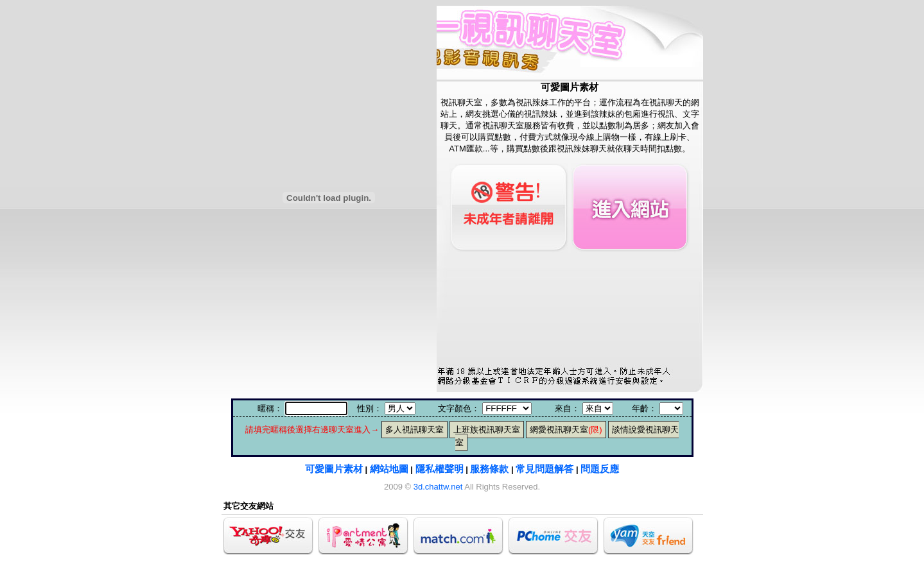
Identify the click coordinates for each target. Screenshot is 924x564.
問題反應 (600, 469)
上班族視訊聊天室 (487, 430)
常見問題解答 (545, 469)
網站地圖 (389, 469)
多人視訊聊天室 (414, 430)
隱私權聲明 (440, 469)
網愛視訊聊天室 (566, 430)
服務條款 (489, 469)
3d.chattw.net (438, 487)
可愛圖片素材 (334, 469)
